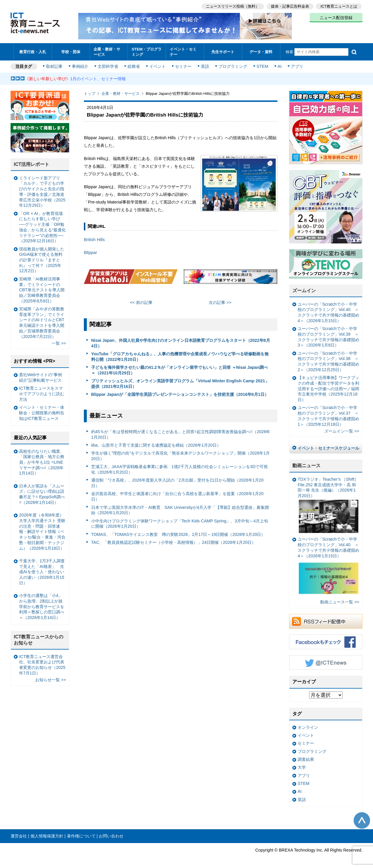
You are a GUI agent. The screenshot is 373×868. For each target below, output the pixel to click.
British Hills (94, 238)
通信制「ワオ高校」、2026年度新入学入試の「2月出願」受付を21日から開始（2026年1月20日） (177, 482)
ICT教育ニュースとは (339, 6)
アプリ (296, 65)
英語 (205, 65)
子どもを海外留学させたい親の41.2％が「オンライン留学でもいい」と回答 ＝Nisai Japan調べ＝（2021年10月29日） (179, 369)
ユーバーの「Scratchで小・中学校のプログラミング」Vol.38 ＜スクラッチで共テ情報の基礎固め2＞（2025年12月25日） (328, 360)
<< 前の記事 (141, 301)
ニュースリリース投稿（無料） (232, 6)
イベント (157, 65)
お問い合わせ (111, 835)
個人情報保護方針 (47, 835)
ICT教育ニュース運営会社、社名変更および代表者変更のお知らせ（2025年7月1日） (42, 663)
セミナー (183, 65)
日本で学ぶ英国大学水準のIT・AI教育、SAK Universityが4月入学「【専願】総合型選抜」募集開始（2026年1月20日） (180, 509)
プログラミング (232, 65)
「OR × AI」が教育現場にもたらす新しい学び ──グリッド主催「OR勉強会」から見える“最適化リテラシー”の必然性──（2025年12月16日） (42, 226)
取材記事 (55, 65)
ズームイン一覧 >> (342, 430)
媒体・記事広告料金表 (290, 6)
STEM (262, 65)
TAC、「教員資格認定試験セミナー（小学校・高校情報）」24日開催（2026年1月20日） (174, 541)
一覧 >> (59, 342)
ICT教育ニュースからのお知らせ (39, 639)
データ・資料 (261, 51)
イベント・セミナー (183, 51)
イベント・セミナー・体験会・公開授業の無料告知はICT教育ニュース (42, 412)
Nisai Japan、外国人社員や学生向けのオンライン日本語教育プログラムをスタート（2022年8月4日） (181, 342)
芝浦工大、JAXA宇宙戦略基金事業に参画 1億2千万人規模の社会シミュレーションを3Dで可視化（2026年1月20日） (179, 468)
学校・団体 (71, 51)
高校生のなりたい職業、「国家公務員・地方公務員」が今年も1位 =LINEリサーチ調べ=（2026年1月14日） (42, 461)
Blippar (90, 251)
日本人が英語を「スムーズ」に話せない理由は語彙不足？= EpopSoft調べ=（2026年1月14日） (42, 493)
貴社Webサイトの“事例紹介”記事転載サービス (40, 376)
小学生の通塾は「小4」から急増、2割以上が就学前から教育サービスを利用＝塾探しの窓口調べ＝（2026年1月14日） (42, 605)
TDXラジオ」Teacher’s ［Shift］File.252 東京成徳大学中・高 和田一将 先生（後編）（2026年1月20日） (328, 504)
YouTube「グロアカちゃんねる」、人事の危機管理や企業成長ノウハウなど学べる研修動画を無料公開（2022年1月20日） (180, 355)
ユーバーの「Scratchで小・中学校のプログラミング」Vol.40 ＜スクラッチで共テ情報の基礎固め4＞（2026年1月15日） (328, 311)
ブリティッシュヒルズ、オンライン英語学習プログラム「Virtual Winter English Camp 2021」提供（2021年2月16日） (180, 382)
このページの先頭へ (362, 819)
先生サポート (223, 51)
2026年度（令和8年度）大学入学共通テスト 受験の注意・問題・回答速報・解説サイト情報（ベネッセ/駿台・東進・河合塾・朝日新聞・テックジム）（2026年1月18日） (42, 530)
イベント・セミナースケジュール (328, 447)
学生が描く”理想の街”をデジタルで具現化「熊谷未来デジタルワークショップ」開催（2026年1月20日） (181, 455)
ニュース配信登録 (336, 18)
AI (279, 65)
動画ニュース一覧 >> (340, 601)
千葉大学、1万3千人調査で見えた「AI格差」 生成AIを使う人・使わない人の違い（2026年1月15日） (42, 571)
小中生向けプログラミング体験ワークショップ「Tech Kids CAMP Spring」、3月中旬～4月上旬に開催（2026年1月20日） (180, 522)
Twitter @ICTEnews (326, 661)
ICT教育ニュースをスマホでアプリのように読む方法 (42, 392)
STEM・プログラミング (147, 51)
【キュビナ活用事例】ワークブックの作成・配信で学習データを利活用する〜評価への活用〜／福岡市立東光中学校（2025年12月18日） (328, 387)
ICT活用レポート (32, 163)
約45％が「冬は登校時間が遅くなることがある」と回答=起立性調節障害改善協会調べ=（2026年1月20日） (181, 433)
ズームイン (304, 289)
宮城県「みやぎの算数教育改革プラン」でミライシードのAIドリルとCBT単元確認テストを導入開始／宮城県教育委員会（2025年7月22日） (42, 322)
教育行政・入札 (33, 51)
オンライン (308, 726)
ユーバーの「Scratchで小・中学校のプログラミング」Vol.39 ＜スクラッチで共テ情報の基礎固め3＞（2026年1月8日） (328, 336)
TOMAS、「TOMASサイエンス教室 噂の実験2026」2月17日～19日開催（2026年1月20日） (178, 533)
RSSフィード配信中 (326, 620)
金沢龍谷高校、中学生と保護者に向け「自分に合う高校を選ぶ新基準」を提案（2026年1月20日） (177, 495)
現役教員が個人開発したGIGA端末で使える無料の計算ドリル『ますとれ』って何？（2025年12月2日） (42, 259)
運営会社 (19, 835)
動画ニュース (306, 464)
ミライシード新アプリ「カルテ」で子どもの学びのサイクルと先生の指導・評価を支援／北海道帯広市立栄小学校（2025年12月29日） (42, 191)
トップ (90, 92)
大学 (302, 766)
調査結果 (306, 758)
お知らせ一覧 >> (51, 679)
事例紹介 (80, 65)
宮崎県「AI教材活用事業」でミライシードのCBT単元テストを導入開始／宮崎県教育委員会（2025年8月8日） (42, 289)
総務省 (134, 65)
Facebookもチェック (326, 641)
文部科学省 (108, 65)
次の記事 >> (220, 301)
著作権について (81, 835)
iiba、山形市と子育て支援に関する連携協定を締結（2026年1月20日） (156, 444)
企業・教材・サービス (107, 51)
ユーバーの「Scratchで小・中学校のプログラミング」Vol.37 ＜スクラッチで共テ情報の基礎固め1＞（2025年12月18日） (328, 415)
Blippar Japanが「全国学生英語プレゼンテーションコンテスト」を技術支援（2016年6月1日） (180, 393)
